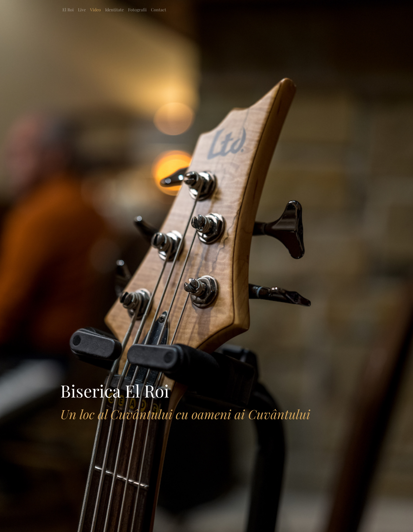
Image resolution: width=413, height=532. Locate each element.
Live (82, 10)
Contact (159, 10)
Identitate (114, 10)
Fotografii (137, 10)
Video (95, 10)
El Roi (68, 10)
